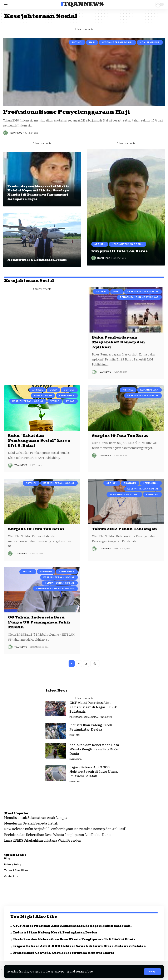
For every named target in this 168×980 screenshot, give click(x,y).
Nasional (107, 717)
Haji (92, 42)
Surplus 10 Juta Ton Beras (121, 251)
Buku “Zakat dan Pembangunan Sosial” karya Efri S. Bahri (41, 440)
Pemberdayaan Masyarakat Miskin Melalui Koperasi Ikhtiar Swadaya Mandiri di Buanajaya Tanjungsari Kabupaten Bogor (39, 193)
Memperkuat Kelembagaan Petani (38, 260)
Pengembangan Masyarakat (139, 297)
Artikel (77, 42)
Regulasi (152, 494)
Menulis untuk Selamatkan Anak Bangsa (36, 818)
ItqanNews (16, 133)
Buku (117, 291)
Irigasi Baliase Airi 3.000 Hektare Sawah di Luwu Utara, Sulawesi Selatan (94, 772)
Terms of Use (85, 972)
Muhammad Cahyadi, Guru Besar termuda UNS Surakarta (65, 953)
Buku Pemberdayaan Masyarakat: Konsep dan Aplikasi (120, 342)
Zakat (70, 401)
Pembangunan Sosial (124, 494)
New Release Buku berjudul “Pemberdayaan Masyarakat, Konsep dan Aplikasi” (65, 829)
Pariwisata (76, 759)
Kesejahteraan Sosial (117, 42)
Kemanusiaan (43, 395)
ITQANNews (82, 4)
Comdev (69, 390)
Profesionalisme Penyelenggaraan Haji (71, 112)
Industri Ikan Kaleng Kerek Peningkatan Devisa (91, 728)
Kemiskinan (67, 395)
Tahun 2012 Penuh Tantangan (114, 531)
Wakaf (55, 401)
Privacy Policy (60, 972)
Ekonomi (130, 483)
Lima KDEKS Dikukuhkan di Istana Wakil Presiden (43, 841)
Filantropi (76, 717)
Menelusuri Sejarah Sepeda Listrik (31, 824)
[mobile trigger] (8, 4)
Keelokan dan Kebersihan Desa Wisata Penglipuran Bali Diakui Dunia (95, 750)
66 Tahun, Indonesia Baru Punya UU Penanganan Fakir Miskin (41, 622)
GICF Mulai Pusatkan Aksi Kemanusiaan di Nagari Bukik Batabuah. (93, 707)
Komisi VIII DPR (150, 42)
